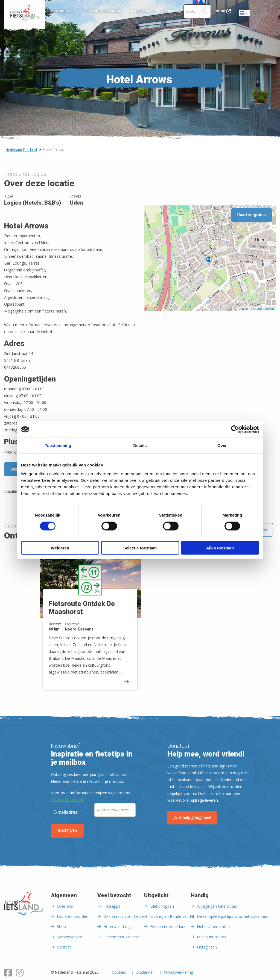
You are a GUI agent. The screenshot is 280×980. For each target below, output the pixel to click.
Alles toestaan (220, 548)
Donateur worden (73, 916)
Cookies (119, 973)
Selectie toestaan (140, 548)
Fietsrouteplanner (102, 11)
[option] (88, 622)
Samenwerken (69, 937)
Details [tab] (140, 445)
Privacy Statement (67, 800)
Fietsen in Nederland (168, 926)
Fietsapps (112, 906)
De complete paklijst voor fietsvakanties (232, 916)
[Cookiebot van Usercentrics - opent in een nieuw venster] (235, 429)
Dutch (244, 13)
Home (25, 13)
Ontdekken (140, 11)
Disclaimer (145, 973)
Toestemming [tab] (58, 445)
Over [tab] (222, 445)
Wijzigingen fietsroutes (217, 906)
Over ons (65, 906)
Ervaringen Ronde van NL (173, 916)
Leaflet (243, 309)
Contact (64, 947)
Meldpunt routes (212, 937)
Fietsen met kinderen (122, 937)
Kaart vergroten (252, 215)
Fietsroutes (62, 11)
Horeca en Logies (119, 926)
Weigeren (60, 548)
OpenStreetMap (264, 309)
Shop (221, 11)
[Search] (197, 11)
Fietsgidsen (207, 947)
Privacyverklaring (178, 973)
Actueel (169, 11)
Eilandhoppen (162, 906)
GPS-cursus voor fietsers (125, 916)
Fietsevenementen (213, 926)
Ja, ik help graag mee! (192, 817)
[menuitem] (25, 13)
